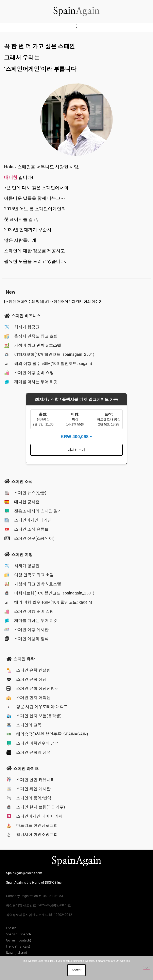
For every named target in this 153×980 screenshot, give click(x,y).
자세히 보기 (76, 450)
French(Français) (18, 946)
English (11, 928)
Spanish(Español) (18, 934)
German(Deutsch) (19, 940)
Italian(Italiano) (16, 953)
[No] (147, 968)
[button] (76, 26)
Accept (77, 970)
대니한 (11, 177)
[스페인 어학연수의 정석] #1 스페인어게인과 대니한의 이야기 (53, 301)
